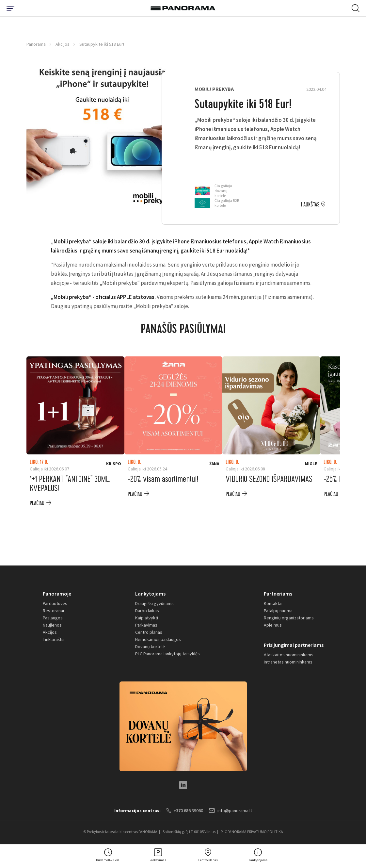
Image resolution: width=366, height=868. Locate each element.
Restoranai (53, 611)
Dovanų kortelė (150, 647)
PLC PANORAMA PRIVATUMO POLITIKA (252, 832)
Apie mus (273, 625)
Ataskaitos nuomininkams (289, 655)
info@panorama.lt (231, 811)
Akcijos (63, 44)
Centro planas (149, 632)
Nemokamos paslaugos (158, 639)
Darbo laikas (147, 611)
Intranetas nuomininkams (288, 662)
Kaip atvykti (147, 618)
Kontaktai (273, 603)
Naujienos (52, 625)
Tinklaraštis (54, 639)
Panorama (36, 44)
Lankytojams (150, 594)
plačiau (37, 503)
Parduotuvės (55, 603)
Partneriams (278, 594)
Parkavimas (146, 625)
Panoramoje (57, 594)
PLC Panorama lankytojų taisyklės (167, 654)
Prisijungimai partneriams (294, 645)
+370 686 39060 (185, 811)
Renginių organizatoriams (289, 618)
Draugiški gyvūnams (154, 603)
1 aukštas (310, 205)
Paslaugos (53, 618)
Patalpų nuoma (278, 611)
